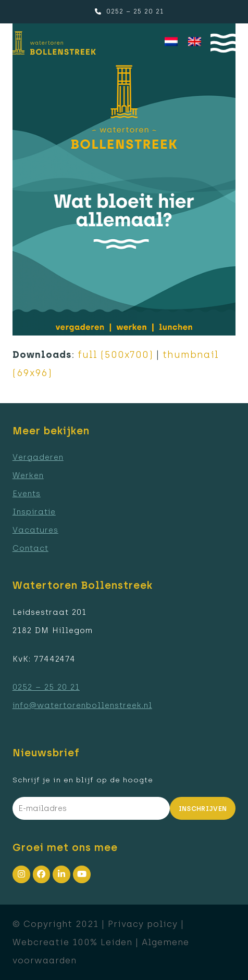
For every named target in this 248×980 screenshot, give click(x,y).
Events (27, 494)
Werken (28, 475)
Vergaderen (38, 457)
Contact (30, 548)
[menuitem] (171, 42)
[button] (223, 43)
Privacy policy (143, 924)
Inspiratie (34, 512)
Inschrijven (203, 809)
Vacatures (35, 530)
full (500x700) (115, 355)
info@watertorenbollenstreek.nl (82, 705)
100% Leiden (102, 942)
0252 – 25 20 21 (135, 11)
